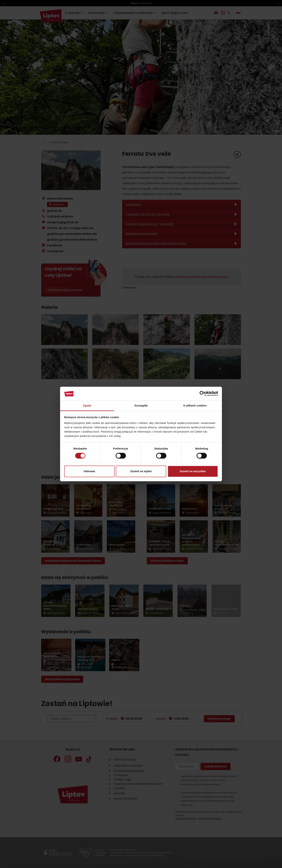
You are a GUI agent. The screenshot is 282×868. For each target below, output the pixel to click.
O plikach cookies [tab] (195, 405)
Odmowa (89, 471)
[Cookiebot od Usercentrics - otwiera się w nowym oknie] (202, 394)
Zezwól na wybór (141, 471)
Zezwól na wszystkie (193, 471)
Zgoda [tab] (87, 405)
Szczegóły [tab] (141, 405)
